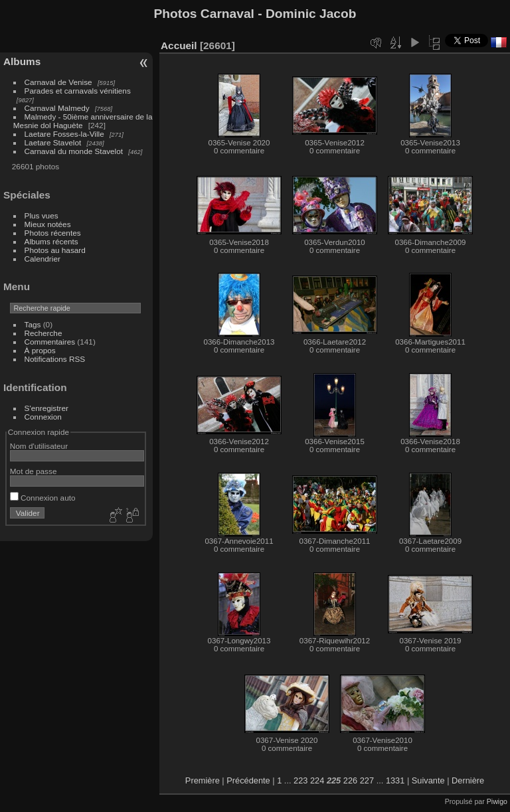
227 (367, 780)
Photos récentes (53, 233)
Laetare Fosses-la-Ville (64, 134)
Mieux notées (48, 224)
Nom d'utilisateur (39, 446)
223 (300, 780)
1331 (395, 780)
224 (317, 780)
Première (203, 780)
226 (350, 780)
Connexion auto (43, 498)
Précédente (248, 780)
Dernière (468, 780)
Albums (22, 61)
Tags (33, 324)
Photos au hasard (55, 250)
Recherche (43, 333)
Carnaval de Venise (58, 82)
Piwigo (497, 801)
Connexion (43, 417)
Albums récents (51, 241)
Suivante (428, 780)
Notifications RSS (55, 359)
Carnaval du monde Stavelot (74, 151)
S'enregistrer (46, 408)
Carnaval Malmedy (57, 108)
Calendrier (42, 259)
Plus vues (42, 215)
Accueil (179, 45)
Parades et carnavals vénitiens (78, 91)
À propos (40, 350)
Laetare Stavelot (53, 142)
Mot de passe (34, 471)
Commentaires (50, 342)
